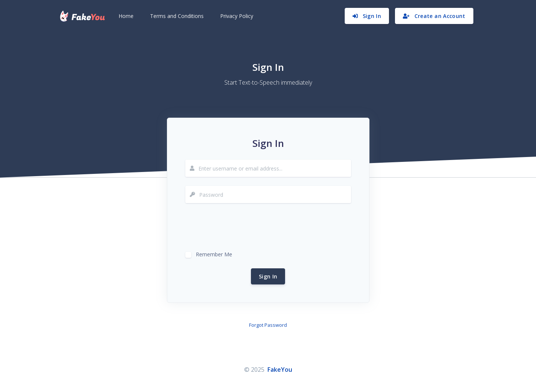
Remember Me (214, 254)
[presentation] (242, 227)
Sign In (268, 276)
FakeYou (280, 370)
